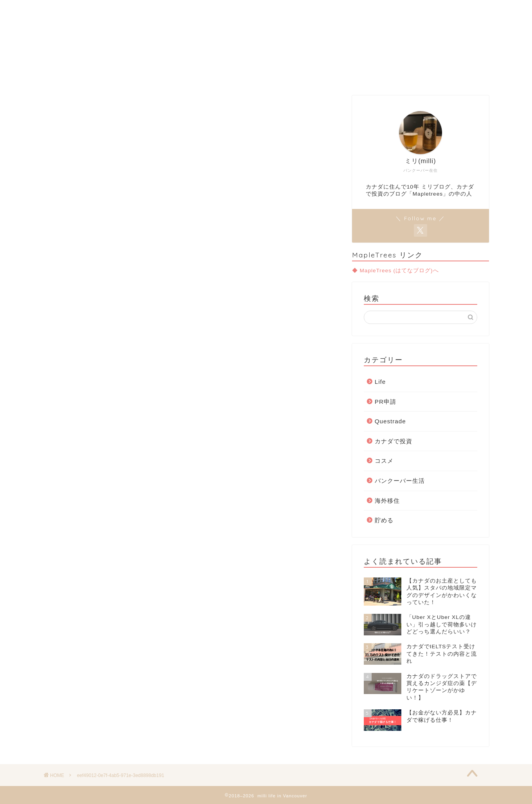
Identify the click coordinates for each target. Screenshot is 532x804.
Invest (304, 75)
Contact (346, 75)
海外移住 (387, 501)
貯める (384, 520)
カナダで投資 (394, 441)
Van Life (225, 75)
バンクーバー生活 (400, 481)
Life (380, 382)
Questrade (390, 421)
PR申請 (386, 402)
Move (266, 75)
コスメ (384, 461)
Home (182, 75)
